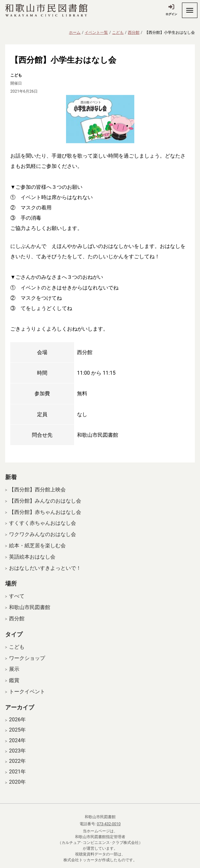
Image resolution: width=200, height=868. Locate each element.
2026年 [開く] (17, 724)
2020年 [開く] (17, 787)
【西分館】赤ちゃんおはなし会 (45, 517)
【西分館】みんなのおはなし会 (45, 505)
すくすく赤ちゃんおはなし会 (43, 528)
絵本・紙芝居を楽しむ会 (37, 550)
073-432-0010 (109, 824)
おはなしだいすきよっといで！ (45, 573)
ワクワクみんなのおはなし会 (43, 539)
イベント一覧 (96, 32)
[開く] (190, 10)
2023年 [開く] (17, 755)
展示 (14, 674)
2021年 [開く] (17, 776)
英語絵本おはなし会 (32, 561)
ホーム (75, 32)
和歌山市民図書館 (30, 612)
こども (118, 32)
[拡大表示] (100, 119)
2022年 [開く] (17, 766)
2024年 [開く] (17, 745)
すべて (17, 601)
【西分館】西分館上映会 (37, 494)
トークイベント (27, 696)
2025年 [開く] (17, 735)
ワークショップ (27, 663)
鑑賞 (14, 685)
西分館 (134, 32)
